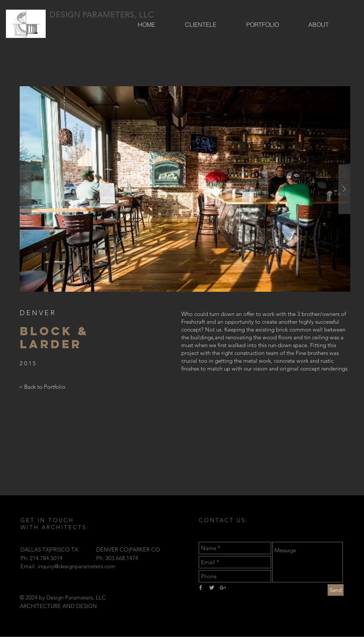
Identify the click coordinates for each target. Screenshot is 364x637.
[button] (185, 189)
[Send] (336, 590)
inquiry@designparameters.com (76, 566)
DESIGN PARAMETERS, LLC (102, 15)
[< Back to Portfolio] (42, 387)
